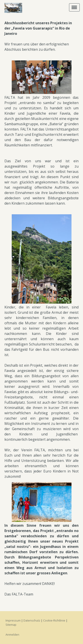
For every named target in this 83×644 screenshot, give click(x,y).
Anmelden (12, 635)
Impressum (13, 620)
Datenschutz (32, 620)
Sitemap (11, 625)
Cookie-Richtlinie (54, 620)
